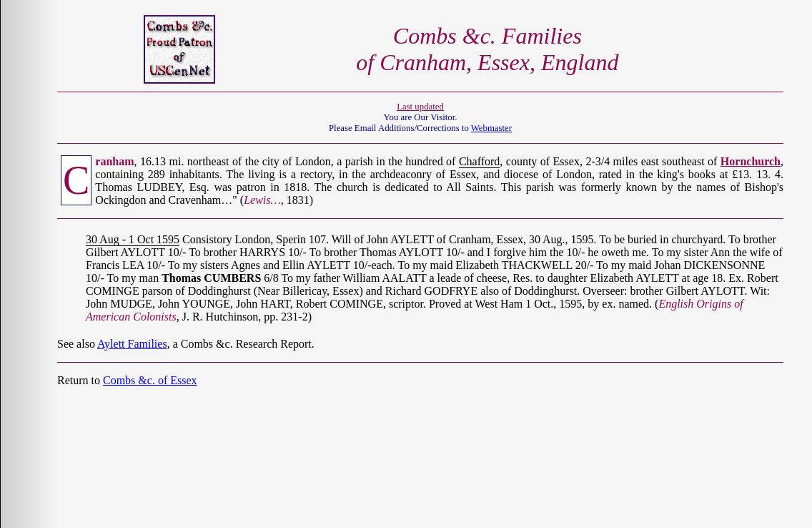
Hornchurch (751, 161)
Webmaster (491, 128)
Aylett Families (132, 344)
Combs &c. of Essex (150, 380)
